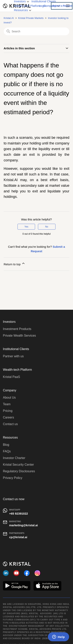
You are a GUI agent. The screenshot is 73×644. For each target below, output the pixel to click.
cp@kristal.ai (18, 537)
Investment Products (17, 329)
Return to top (15, 264)
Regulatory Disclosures (19, 471)
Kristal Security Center (18, 465)
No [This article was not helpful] (47, 227)
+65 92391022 (18, 514)
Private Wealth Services (19, 336)
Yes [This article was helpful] (26, 227)
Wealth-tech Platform (28, 6)
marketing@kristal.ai (23, 525)
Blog (6, 445)
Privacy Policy (13, 478)
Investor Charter (14, 458)
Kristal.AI (9, 18)
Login (43, 6)
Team (7, 404)
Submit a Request (62, 6)
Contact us (10, 424)
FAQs (7, 451)
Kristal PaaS (11, 377)
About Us (9, 398)
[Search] (37, 31)
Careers (8, 417)
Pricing (8, 411)
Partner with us (13, 356)
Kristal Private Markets (31, 18)
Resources (23, 10)
